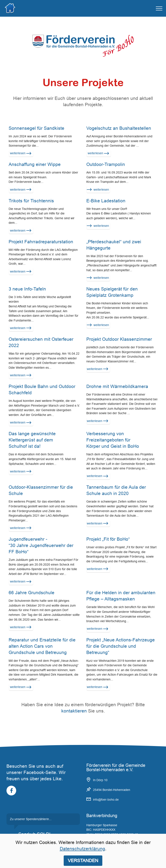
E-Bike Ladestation (106, 201)
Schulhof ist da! (25, 446)
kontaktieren (74, 711)
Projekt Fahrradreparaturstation (41, 242)
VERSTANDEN (83, 860)
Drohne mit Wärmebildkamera (117, 386)
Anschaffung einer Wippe (35, 164)
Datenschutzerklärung (82, 849)
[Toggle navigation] (159, 8)
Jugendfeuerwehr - (29, 539)
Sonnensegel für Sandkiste (36, 128)
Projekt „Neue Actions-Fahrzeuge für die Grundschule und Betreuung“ (121, 646)
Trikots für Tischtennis (31, 201)
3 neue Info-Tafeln (27, 289)
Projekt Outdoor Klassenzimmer (119, 339)
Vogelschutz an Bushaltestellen (119, 128)
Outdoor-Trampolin (106, 164)
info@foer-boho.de (106, 800)
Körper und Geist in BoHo (113, 446)
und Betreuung (51, 652)
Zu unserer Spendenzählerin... (31, 819)
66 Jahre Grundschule (32, 593)
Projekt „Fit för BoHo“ (108, 539)
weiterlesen (20, 153)
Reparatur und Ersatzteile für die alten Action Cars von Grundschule (42, 646)
